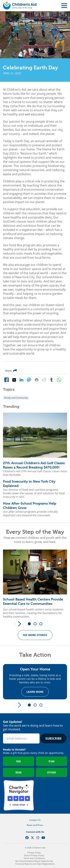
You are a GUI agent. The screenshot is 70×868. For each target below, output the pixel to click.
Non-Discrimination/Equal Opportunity (34, 861)
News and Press (35, 825)
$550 (18, 772)
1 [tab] (31, 624)
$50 (18, 761)
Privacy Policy (34, 852)
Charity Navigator (19, 795)
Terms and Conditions (34, 858)
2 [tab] (36, 624)
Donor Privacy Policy (34, 855)
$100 (52, 761)
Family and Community (16, 398)
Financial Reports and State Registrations (35, 864)
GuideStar (51, 795)
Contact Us (35, 820)
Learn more (35, 692)
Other (51, 772)
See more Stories (35, 635)
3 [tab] (42, 624)
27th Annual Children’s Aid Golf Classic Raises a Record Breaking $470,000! (34, 465)
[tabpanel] (35, 584)
